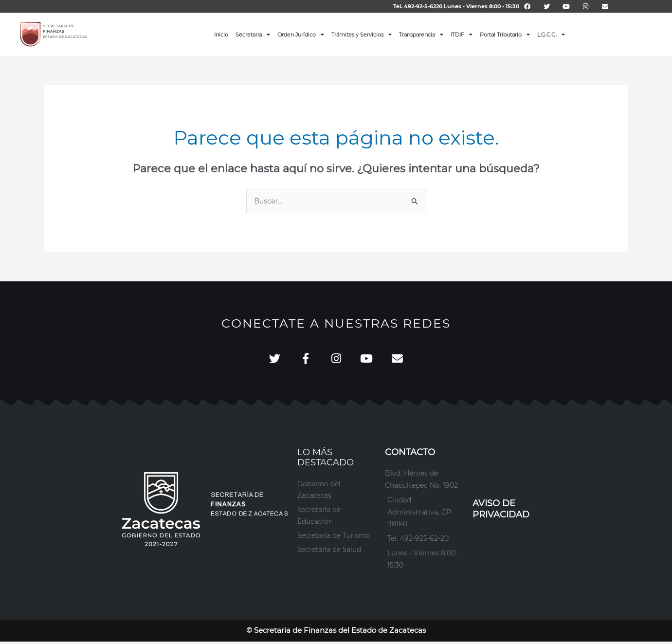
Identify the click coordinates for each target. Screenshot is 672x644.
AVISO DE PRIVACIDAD (501, 511)
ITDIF (462, 34)
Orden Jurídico (301, 34)
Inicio (221, 35)
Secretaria (253, 34)
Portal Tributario (505, 34)
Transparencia (421, 34)
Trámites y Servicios (362, 34)
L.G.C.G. (551, 34)
